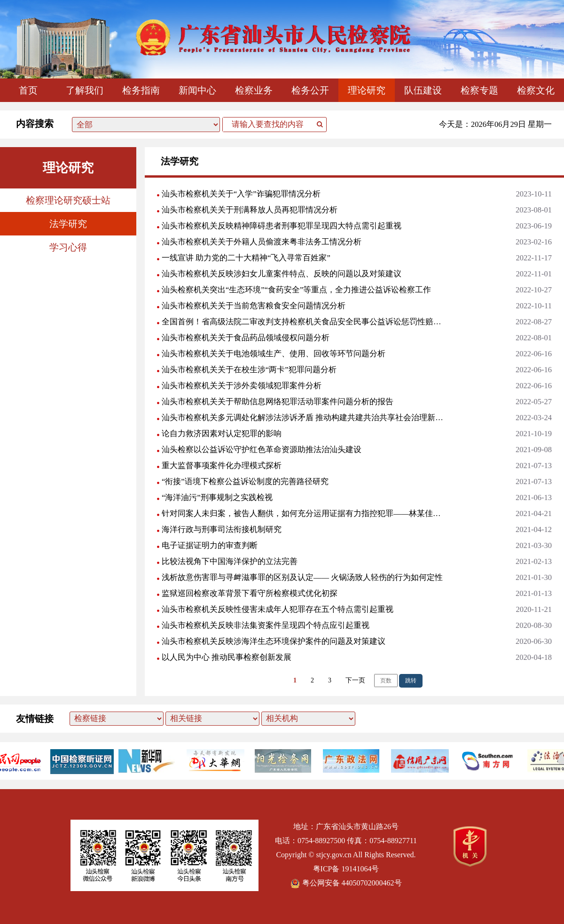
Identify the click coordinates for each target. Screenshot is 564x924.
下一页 (355, 680)
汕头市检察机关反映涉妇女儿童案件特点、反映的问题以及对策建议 (282, 274)
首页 (28, 90)
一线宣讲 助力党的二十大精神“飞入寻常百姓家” (246, 258)
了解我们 (85, 90)
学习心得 (68, 247)
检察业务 (254, 90)
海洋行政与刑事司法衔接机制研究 (222, 529)
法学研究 (68, 224)
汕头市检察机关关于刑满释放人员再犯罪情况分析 (250, 210)
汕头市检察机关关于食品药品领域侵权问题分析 (246, 338)
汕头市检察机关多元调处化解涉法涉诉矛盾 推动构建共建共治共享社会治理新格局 (303, 418)
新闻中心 (197, 90)
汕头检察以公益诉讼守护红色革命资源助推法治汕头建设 (262, 450)
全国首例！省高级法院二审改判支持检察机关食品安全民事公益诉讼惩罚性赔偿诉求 (303, 322)
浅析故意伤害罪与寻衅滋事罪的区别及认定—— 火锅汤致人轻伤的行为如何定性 (302, 577)
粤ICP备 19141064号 (346, 869)
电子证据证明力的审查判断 (210, 545)
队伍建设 (423, 90)
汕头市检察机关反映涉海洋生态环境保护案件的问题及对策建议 (274, 641)
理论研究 (367, 90)
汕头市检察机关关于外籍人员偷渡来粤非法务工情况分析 (262, 242)
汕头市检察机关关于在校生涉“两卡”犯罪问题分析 (249, 370)
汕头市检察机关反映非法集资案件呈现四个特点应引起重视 (266, 625)
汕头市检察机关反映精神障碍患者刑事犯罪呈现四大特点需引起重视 (282, 226)
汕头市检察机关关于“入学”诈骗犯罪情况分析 (241, 194)
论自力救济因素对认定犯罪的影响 (222, 434)
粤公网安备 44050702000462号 (346, 883)
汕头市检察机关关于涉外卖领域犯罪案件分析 (242, 386)
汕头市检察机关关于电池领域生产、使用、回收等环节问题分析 (274, 354)
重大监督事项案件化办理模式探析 (222, 466)
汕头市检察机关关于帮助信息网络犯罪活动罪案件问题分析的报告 (278, 402)
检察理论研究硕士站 (68, 200)
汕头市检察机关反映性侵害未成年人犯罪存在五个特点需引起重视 (278, 609)
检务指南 (141, 90)
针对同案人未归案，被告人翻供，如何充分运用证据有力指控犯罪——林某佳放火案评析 (303, 513)
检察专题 (479, 90)
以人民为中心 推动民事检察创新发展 (227, 657)
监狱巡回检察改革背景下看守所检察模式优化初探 (250, 593)
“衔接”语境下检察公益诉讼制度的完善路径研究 (245, 482)
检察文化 (536, 90)
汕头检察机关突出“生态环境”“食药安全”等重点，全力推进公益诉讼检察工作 (296, 290)
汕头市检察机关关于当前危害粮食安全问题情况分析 (254, 306)
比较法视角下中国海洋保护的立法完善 (230, 561)
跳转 (411, 681)
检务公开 (310, 90)
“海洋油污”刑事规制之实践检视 (217, 497)
